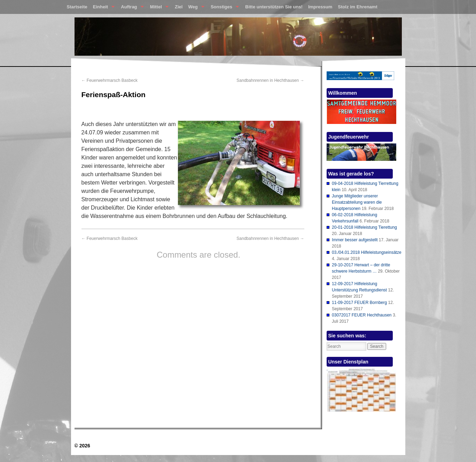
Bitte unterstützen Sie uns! (274, 7)
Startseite (77, 7)
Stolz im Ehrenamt (357, 7)
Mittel (158, 8)
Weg (195, 8)
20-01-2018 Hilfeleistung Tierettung (364, 227)
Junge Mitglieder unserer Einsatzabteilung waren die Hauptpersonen (357, 202)
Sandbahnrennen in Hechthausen (270, 80)
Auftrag (131, 8)
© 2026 (82, 446)
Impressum (320, 7)
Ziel (179, 7)
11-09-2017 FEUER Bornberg (359, 303)
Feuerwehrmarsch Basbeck (110, 80)
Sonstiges (223, 8)
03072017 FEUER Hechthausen (362, 315)
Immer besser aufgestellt (355, 240)
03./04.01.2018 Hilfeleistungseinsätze (366, 252)
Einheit (103, 8)
